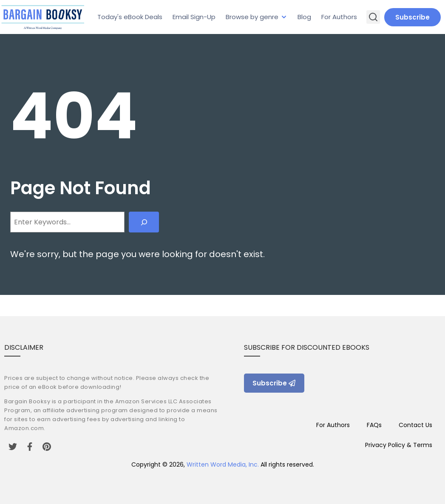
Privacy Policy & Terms (399, 445)
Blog (304, 17)
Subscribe (412, 17)
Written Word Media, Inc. (223, 464)
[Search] (144, 222)
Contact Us (415, 425)
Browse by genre (252, 17)
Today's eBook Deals (130, 17)
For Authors (339, 17)
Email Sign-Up (194, 17)
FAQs (374, 425)
